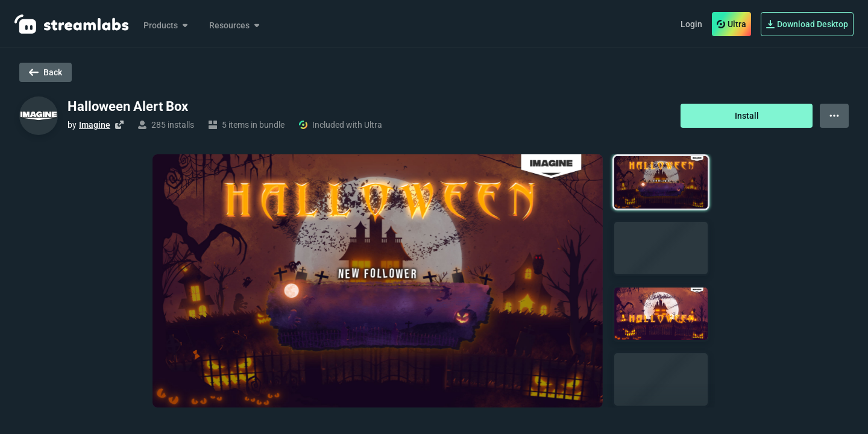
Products (167, 25)
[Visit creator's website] (119, 125)
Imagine (95, 125)
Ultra (731, 24)
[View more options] (834, 116)
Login (691, 24)
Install (747, 116)
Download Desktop (807, 24)
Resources (235, 25)
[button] (661, 182)
